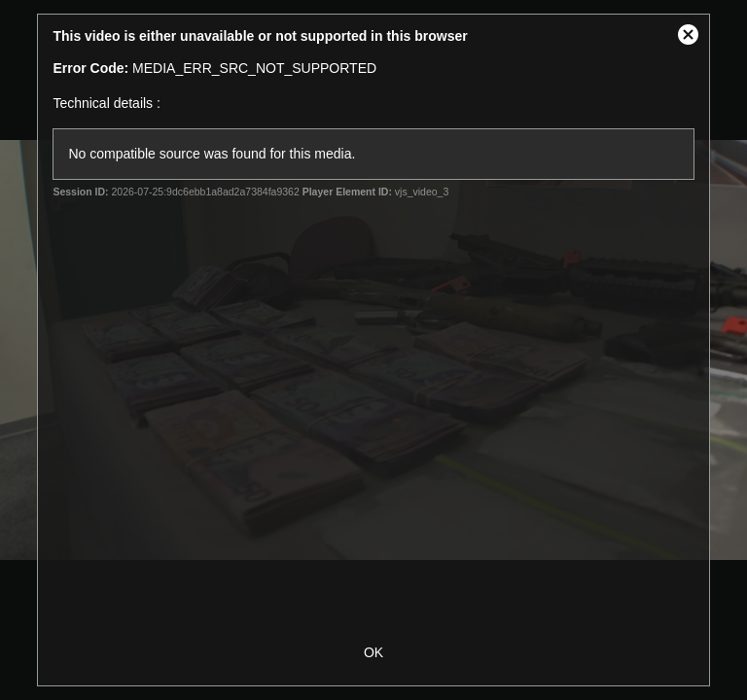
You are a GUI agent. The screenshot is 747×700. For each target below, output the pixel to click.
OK (373, 652)
